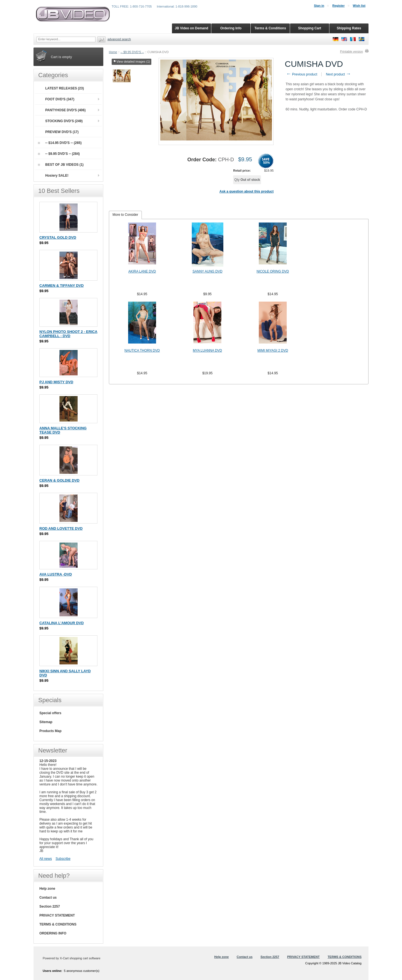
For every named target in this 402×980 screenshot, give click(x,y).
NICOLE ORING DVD (273, 271)
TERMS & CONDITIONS (58, 924)
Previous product (302, 74)
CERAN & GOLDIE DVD (59, 480)
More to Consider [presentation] (125, 215)
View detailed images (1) (131, 62)
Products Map (50, 731)
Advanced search (119, 39)
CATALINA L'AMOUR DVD (62, 623)
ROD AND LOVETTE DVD (61, 528)
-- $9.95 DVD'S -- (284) (59, 154)
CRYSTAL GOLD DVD (58, 237)
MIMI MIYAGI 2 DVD (273, 351)
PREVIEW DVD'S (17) (62, 132)
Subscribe (63, 859)
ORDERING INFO (53, 933)
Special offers (50, 713)
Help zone (47, 889)
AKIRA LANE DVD (142, 271)
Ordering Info (231, 28)
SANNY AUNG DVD (207, 271)
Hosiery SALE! (57, 176)
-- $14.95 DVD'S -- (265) (60, 143)
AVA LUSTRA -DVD (56, 574)
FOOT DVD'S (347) (60, 99)
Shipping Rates (349, 28)
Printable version (351, 51)
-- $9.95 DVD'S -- (132, 52)
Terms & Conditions (270, 28)
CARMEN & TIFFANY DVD (62, 286)
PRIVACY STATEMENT (57, 915)
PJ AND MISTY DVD (56, 382)
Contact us (48, 898)
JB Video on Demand (192, 28)
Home (113, 52)
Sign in (319, 6)
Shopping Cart (310, 28)
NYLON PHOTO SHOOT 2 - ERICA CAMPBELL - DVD (68, 334)
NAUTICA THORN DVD (142, 351)
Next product (338, 74)
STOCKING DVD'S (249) (64, 121)
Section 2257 (50, 906)
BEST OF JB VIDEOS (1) (61, 165)
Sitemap (46, 722)
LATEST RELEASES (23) (64, 88)
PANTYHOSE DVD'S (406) (65, 110)
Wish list (359, 6)
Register (338, 6)
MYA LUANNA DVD (207, 351)
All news (46, 859)
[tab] (125, 215)
